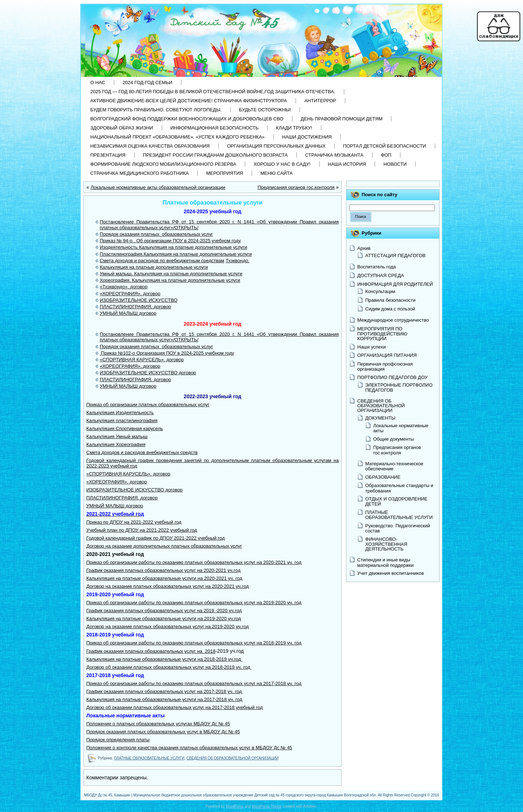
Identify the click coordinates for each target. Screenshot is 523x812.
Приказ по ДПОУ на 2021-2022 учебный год (134, 522)
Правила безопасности (390, 300)
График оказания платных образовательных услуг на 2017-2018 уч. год (165, 691)
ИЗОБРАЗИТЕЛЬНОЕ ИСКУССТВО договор (134, 490)
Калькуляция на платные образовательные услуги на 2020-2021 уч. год (164, 578)
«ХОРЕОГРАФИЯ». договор (130, 294)
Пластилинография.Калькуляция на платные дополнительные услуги (176, 254)
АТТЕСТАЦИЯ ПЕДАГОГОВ (395, 255)
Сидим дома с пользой (390, 309)
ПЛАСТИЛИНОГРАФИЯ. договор (135, 307)
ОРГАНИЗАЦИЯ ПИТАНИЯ (387, 355)
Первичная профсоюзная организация (385, 366)
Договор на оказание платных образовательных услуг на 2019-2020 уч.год (168, 626)
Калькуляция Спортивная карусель (125, 428)
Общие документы (394, 439)
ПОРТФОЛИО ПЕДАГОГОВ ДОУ (392, 377)
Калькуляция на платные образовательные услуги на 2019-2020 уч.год (164, 619)
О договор (185, 373)
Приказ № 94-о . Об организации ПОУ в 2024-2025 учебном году (170, 241)
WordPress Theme (267, 806)
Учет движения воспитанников (391, 573)
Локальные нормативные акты (401, 428)
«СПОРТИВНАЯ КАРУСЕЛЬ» (132, 360)
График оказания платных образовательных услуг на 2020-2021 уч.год (163, 570)
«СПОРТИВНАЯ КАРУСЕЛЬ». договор (128, 474)
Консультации (380, 291)
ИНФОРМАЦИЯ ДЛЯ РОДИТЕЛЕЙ (395, 284)
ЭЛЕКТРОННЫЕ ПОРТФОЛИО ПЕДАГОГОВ (399, 388)
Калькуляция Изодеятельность (120, 413)
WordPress (234, 806)
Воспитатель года (376, 267)
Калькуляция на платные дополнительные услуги (154, 267)
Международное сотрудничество (393, 320)
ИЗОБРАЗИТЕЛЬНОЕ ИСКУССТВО (139, 300)
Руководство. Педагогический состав (398, 528)
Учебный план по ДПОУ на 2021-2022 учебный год (142, 530)
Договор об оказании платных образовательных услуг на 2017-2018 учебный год (175, 707)
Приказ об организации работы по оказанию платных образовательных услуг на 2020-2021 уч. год (194, 562)
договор (152, 366)
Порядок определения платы (118, 740)
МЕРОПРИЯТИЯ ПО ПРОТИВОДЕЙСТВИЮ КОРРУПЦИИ (382, 334)
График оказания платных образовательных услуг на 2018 (151, 651)
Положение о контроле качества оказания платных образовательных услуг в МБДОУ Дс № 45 (189, 748)
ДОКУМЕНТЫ (380, 418)
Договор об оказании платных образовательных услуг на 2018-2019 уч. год (169, 667)
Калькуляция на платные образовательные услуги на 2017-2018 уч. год (164, 699)
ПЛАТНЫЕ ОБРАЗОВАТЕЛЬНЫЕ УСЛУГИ (149, 758)
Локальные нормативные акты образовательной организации (158, 187)
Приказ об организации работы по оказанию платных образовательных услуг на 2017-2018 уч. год (194, 683)
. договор (174, 360)
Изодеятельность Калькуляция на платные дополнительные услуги (173, 247)
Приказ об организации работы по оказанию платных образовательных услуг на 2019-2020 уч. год (194, 603)
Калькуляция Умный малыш (117, 436)
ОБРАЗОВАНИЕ (383, 477)
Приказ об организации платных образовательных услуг (148, 405)
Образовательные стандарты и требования (399, 488)
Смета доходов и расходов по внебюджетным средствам (162, 261)
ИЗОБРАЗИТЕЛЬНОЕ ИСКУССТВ (137, 373)
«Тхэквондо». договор (124, 287)
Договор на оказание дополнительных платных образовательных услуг (164, 546)
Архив (364, 248)
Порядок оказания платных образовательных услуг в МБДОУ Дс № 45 (163, 732)
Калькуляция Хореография (116, 444)
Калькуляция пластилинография (122, 421)
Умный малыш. (117, 274)
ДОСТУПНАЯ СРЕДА (381, 275)
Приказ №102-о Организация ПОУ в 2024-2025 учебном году (167, 353)
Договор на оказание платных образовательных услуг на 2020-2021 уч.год (168, 586)
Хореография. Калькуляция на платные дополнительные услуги (170, 280)
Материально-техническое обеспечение (394, 466)
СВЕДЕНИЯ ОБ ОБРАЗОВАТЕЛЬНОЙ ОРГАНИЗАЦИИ (232, 758)
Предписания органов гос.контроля (296, 187)
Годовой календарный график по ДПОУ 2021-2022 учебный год (156, 538)
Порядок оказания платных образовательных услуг (156, 234)
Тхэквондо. (238, 261)
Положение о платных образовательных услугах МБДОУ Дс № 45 (158, 724)
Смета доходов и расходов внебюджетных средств (142, 452)
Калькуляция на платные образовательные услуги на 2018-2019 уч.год (164, 659)
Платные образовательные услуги (213, 203)
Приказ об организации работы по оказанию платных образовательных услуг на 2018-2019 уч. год (194, 643)
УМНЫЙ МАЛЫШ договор (128, 313)
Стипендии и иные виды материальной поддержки (386, 562)
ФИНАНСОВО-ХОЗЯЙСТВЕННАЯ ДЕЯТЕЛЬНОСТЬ (386, 544)
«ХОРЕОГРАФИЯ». (121, 366)
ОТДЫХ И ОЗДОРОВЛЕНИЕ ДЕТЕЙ (396, 501)
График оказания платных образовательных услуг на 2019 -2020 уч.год (164, 611)
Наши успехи (372, 347)
